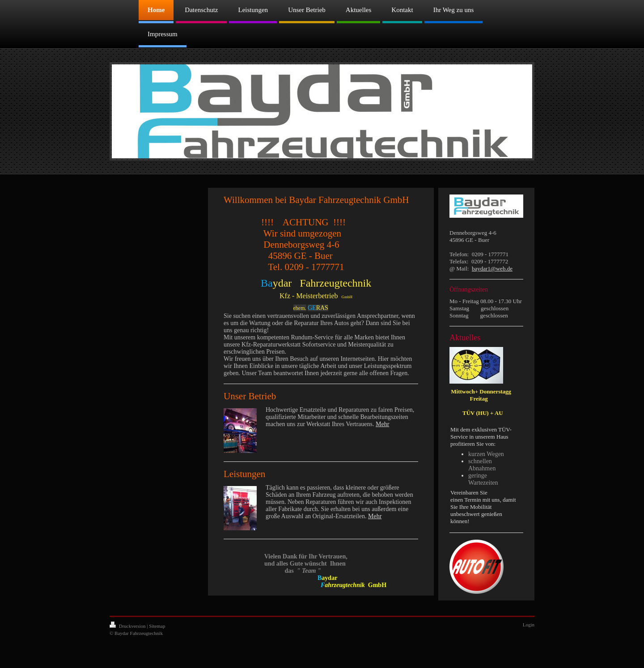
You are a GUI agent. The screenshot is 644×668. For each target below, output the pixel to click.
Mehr (382, 424)
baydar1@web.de (492, 268)
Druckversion (128, 626)
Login (529, 625)
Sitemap (157, 626)
